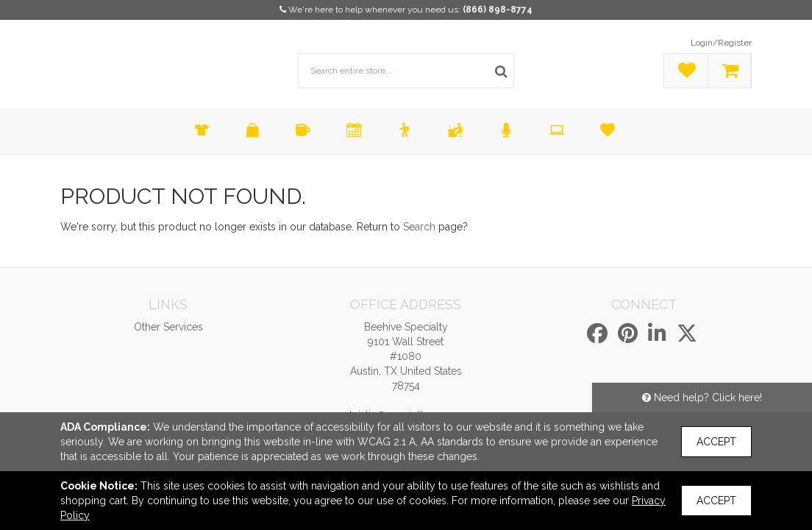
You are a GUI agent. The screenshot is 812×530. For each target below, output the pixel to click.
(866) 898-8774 (498, 10)
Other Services (168, 327)
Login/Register (721, 43)
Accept (716, 442)
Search (419, 227)
